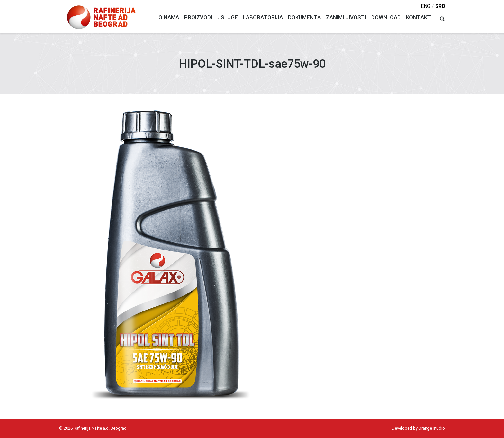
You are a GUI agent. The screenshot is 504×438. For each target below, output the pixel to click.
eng (426, 6)
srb (440, 6)
